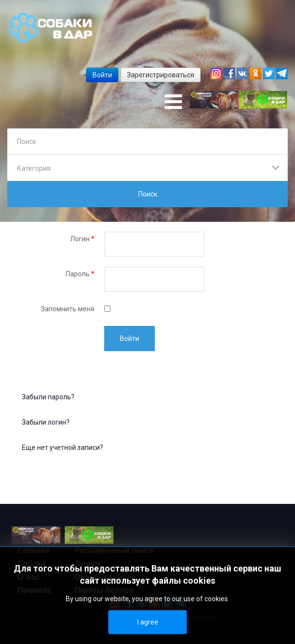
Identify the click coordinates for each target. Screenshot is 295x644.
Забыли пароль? (48, 397)
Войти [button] (102, 75)
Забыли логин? (46, 422)
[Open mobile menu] (173, 102)
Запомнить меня (68, 309)
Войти (129, 339)
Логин (82, 239)
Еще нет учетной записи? (63, 447)
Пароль (80, 274)
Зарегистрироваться (161, 75)
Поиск (148, 194)
